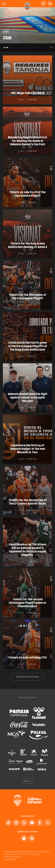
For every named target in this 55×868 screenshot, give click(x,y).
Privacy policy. (44, 852)
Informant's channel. (13, 857)
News (6, 31)
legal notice (34, 852)
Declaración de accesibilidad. (29, 854)
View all (27, 781)
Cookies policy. (11, 854)
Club (21, 100)
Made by (11, 859)
